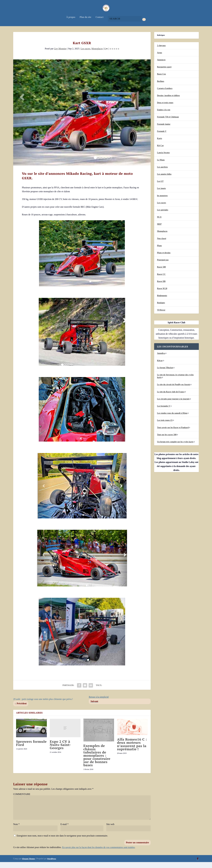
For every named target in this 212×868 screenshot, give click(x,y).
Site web (110, 830)
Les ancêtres (162, 173)
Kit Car (160, 151)
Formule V (162, 137)
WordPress (52, 864)
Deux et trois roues (165, 108)
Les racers (85, 54)
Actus (160, 58)
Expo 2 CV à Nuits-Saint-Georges (60, 750)
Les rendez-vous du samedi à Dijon (172, 419)
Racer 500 (161, 273)
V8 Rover (161, 316)
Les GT (160, 187)
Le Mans (161, 166)
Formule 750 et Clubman (168, 123)
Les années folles (164, 180)
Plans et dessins (164, 259)
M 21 (159, 223)
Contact (99, 23)
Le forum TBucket (165, 373)
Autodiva (161, 359)
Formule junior (164, 130)
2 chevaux (161, 51)
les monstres (162, 201)
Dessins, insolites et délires (168, 101)
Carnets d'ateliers (165, 94)
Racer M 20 (162, 294)
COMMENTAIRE (22, 800)
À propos (71, 23)
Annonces (161, 66)
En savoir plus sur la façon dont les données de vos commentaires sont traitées (98, 853)
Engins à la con (164, 116)
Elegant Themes (28, 864)
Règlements (162, 301)
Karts (160, 144)
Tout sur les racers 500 (167, 440)
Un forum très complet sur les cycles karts (175, 448)
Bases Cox (161, 80)
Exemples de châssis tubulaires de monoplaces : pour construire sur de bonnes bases (97, 761)
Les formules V (164, 412)
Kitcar (160, 366)
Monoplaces (97, 54)
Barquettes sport (164, 73)
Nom (16, 830)
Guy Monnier (60, 54)
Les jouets (161, 194)
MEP (159, 230)
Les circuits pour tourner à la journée (173, 405)
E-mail (65, 830)
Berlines (161, 87)
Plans (159, 251)
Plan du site (85, 23)
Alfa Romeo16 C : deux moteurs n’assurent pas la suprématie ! (132, 750)
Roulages (161, 309)
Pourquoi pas (163, 266)
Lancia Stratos (163, 158)
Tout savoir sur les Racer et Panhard (173, 433)
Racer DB (161, 287)
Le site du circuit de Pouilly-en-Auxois (174, 390)
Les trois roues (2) (165, 426)
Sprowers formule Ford (31, 749)
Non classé (162, 244)
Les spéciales (163, 216)
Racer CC (161, 280)
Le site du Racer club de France (171, 398)
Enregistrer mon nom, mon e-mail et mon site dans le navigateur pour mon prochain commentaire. (62, 841)
